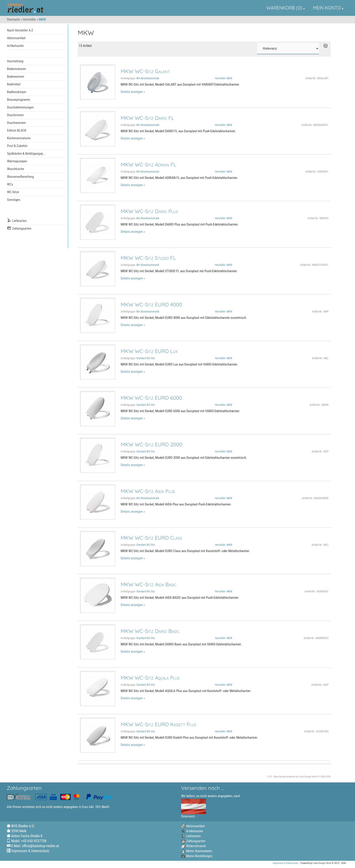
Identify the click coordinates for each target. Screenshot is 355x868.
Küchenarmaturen (19, 138)
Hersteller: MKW (223, 78)
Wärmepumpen (17, 161)
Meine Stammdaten (197, 851)
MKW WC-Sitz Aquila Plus (150, 678)
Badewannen (16, 77)
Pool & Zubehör (17, 146)
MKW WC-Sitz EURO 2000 (151, 444)
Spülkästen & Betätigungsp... (26, 154)
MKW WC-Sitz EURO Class (151, 538)
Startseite (13, 19)
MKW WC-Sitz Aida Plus (148, 491)
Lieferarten (17, 221)
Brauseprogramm (19, 100)
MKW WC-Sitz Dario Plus (149, 211)
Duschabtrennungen (20, 107)
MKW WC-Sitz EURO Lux (149, 351)
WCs (10, 184)
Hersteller (29, 19)
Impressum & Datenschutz (30, 851)
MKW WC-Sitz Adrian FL (148, 165)
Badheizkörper (17, 92)
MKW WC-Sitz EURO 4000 (151, 304)
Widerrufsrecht (193, 846)
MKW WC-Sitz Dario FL (147, 118)
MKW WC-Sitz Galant (145, 71)
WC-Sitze (13, 192)
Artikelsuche (15, 46)
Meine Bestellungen (197, 856)
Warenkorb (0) (284, 8)
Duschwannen (16, 123)
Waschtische (16, 169)
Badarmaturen (16, 69)
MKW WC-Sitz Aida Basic (149, 584)
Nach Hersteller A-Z (20, 30)
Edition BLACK (17, 130)
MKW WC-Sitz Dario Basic (150, 631)
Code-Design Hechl (308, 777)
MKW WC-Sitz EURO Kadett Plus (158, 724)
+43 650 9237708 (34, 841)
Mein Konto (327, 8)
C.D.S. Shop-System (277, 777)
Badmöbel (14, 84)
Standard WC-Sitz (146, 358)
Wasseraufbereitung (20, 177)
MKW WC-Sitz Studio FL (148, 258)
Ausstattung (15, 61)
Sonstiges (14, 200)
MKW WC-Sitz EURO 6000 (151, 398)
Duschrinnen (15, 115)
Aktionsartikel (16, 38)
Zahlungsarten (19, 229)
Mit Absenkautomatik (148, 78)
